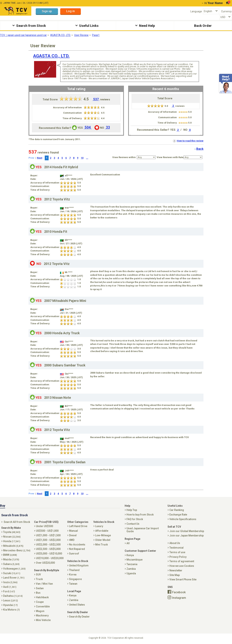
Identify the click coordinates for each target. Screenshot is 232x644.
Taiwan (73, 584)
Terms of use (177, 552)
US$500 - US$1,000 (47, 531)
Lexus (10, 600)
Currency (226, 11)
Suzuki (12, 573)
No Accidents (77, 545)
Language (196, 11)
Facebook (179, 592)
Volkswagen (14, 569)
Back (200, 149)
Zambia (74, 600)
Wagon (40, 611)
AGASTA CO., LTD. (60, 35)
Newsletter (176, 570)
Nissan (12, 537)
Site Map (175, 575)
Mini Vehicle (43, 620)
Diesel (73, 535)
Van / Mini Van (44, 584)
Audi (10, 587)
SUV (38, 575)
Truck (39, 579)
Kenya (73, 595)
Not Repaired (77, 549)
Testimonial (176, 548)
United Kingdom (79, 565)
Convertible (43, 606)
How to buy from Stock (140, 515)
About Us (175, 543)
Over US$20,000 (45, 563)
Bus (38, 593)
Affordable (102, 531)
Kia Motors (11, 610)
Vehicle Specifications (183, 519)
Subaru (11, 564)
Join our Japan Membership (187, 536)
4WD (72, 540)
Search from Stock (29, 25)
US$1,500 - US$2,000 (48, 540)
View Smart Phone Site (183, 579)
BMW (10, 555)
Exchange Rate (178, 515)
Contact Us (133, 524)
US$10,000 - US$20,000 (50, 558)
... (87, 158)
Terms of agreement (182, 561)
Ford (9, 591)
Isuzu (10, 582)
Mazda (11, 559)
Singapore (75, 579)
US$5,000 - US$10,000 (49, 554)
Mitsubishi (13, 546)
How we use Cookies (182, 566)
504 (88, 127)
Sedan (40, 588)
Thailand (74, 570)
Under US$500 (44, 526)
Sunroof (74, 554)
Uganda (131, 573)
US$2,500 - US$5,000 (48, 549)
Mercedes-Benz (17, 550)
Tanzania (132, 564)
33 (107, 127)
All (128, 543)
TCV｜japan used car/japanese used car (23, 35)
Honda (12, 541)
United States (77, 605)
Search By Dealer (79, 617)
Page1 (96, 35)
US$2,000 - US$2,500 (48, 545)
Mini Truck (101, 545)
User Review (81, 35)
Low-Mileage (103, 535)
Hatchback (42, 597)
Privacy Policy (178, 557)
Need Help (145, 25)
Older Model (103, 540)
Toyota (12, 532)
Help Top (132, 510)
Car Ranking (177, 510)
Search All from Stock (17, 522)
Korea (73, 575)
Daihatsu (13, 596)
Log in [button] (71, 11)
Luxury (99, 526)
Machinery (42, 616)
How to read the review (188, 141)
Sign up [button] (47, 11)
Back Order (203, 26)
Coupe (40, 602)
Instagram (179, 598)
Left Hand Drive (78, 526)
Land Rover (14, 578)
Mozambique (135, 560)
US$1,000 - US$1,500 (48, 535)
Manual (73, 531)
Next (39, 158)
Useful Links (86, 25)
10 (82, 158)
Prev (31, 158)
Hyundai (10, 605)
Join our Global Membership (187, 531)
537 (96, 99)
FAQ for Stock (135, 519)
